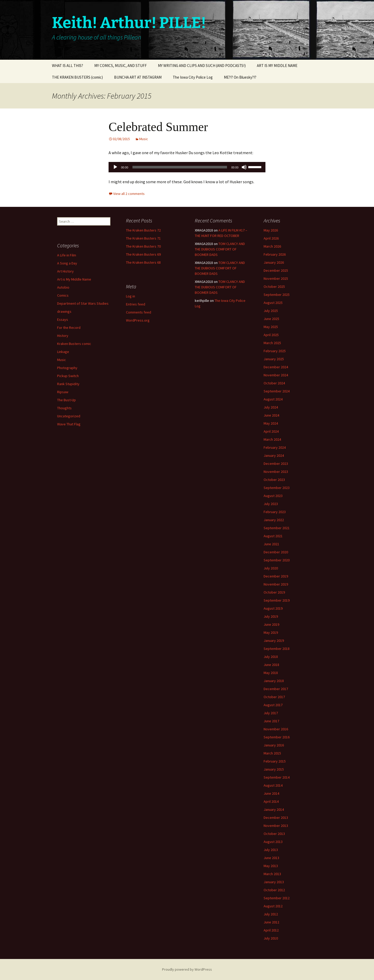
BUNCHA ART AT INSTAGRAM (138, 77)
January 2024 (274, 455)
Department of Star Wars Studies (83, 303)
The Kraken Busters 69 (143, 254)
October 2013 (274, 834)
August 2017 (273, 705)
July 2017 (271, 713)
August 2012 (273, 906)
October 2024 (274, 383)
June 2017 (271, 721)
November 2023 (276, 472)
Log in (131, 296)
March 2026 (272, 246)
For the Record (69, 328)
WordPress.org (138, 320)
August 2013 (273, 842)
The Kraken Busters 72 (143, 230)
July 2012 (271, 914)
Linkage (63, 352)
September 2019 (277, 600)
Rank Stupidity (68, 384)
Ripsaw (63, 392)
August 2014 (273, 785)
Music (144, 139)
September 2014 (277, 777)
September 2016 (277, 737)
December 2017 (276, 689)
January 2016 (274, 745)
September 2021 (277, 528)
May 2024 (271, 423)
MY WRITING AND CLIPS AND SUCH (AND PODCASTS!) (202, 66)
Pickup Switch (68, 376)
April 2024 (271, 431)
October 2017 (274, 697)
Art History (65, 271)
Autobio (63, 287)
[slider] (180, 167)
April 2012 (271, 930)
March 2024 (272, 439)
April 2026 (271, 238)
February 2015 (275, 761)
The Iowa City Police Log (193, 77)
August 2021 (273, 536)
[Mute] (244, 167)
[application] (187, 167)
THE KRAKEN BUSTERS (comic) (77, 77)
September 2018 (277, 649)
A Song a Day (67, 263)
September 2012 (277, 898)
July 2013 (271, 850)
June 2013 (271, 858)
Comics (63, 295)
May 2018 (271, 673)
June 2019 (271, 624)
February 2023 (275, 512)
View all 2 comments (129, 194)
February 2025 (275, 351)
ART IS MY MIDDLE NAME (277, 66)
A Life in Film (67, 255)
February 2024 (275, 447)
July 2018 (271, 657)
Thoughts (64, 408)
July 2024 (271, 407)
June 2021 (271, 544)
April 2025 (271, 335)
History (63, 336)
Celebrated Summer (158, 127)
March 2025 (272, 343)
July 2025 (271, 311)
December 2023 (276, 464)
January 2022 (274, 520)
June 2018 (271, 665)
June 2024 (271, 415)
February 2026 (275, 254)
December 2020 (276, 552)
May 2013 (271, 866)
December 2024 (276, 367)
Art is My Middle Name (74, 279)
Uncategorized (69, 416)
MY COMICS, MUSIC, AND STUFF (121, 66)
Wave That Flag (69, 424)
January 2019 (274, 641)
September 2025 (277, 295)
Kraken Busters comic (74, 344)
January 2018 (274, 681)
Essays (63, 319)
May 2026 (271, 230)
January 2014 (274, 809)
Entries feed (136, 304)
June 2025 (271, 319)
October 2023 (274, 480)
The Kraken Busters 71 (143, 238)
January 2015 (274, 769)
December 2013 (276, 818)
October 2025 (274, 287)
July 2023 (271, 504)
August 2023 (273, 496)
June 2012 (271, 922)
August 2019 (273, 608)
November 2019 (276, 584)
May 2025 (271, 327)
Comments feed (139, 312)
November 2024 (276, 375)
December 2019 (276, 576)
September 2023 (277, 488)
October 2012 (274, 890)
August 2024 (273, 399)
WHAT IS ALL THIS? (68, 66)
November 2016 (276, 729)
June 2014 (271, 793)
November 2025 (276, 278)
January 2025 (274, 359)
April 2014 (271, 801)
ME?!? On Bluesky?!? (240, 77)
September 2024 (277, 391)
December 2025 (276, 270)
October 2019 (274, 592)
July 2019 (271, 616)
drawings (64, 311)
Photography (67, 368)
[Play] (115, 167)
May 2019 (271, 632)
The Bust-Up (66, 400)
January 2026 (274, 262)
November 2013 (276, 826)
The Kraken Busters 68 (143, 262)
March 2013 (272, 874)
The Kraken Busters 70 (143, 246)
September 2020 (277, 560)
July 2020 (271, 568)
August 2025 (273, 303)
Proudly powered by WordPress (187, 969)
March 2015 (272, 753)
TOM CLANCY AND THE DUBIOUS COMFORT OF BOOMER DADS (220, 249)
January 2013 (274, 882)
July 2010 (271, 938)
